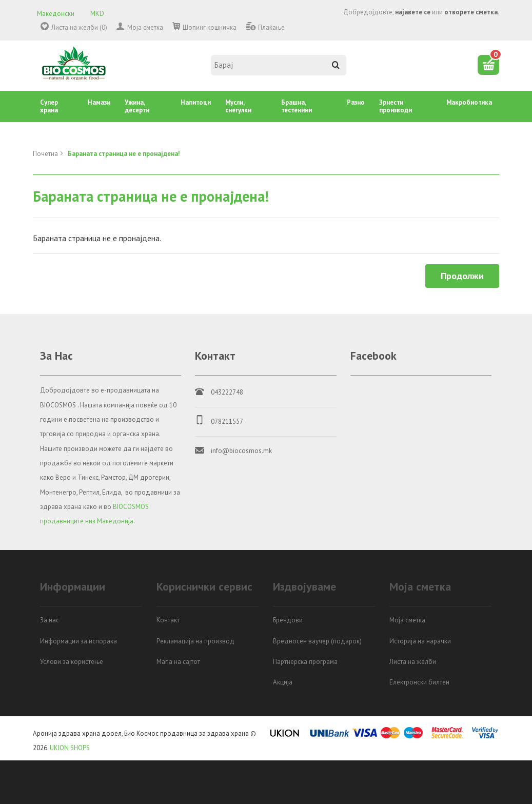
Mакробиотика (469, 102)
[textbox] (279, 65)
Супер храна (49, 106)
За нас (50, 620)
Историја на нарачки (420, 641)
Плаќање (271, 27)
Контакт (168, 620)
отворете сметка (471, 12)
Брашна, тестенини (297, 106)
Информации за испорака (78, 641)
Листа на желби (413, 662)
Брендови (288, 620)
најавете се (413, 12)
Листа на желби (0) (79, 27)
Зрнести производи (396, 106)
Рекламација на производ (195, 641)
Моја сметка (145, 27)
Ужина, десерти (137, 106)
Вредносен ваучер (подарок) (317, 641)
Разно (356, 102)
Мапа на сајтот (178, 662)
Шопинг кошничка (210, 27)
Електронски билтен (419, 682)
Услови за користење (72, 662)
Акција (283, 682)
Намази (99, 102)
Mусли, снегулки (238, 106)
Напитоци (196, 102)
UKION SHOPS (70, 748)
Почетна (45, 154)
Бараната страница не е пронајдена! (124, 154)
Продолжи (462, 276)
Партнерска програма (305, 662)
